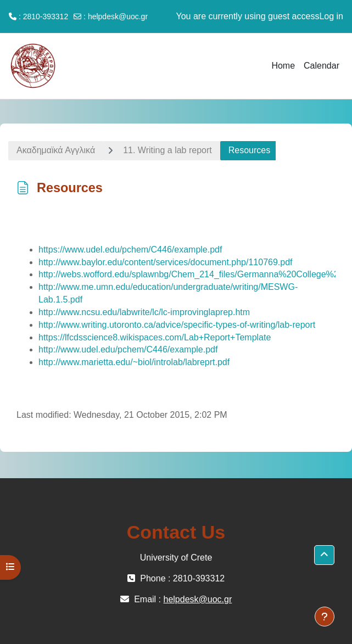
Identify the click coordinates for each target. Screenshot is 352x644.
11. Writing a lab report (167, 150)
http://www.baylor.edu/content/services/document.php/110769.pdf (166, 262)
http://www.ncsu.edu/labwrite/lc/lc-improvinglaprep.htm (144, 312)
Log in (331, 16)
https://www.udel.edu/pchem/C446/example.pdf (130, 250)
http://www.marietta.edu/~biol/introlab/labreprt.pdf (134, 362)
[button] (324, 555)
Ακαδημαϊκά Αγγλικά (56, 150)
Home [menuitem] (283, 66)
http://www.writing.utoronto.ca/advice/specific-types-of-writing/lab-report (177, 325)
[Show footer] (325, 617)
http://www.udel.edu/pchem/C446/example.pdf (128, 349)
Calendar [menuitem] (322, 66)
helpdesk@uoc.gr (118, 16)
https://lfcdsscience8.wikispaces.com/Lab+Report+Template (155, 337)
